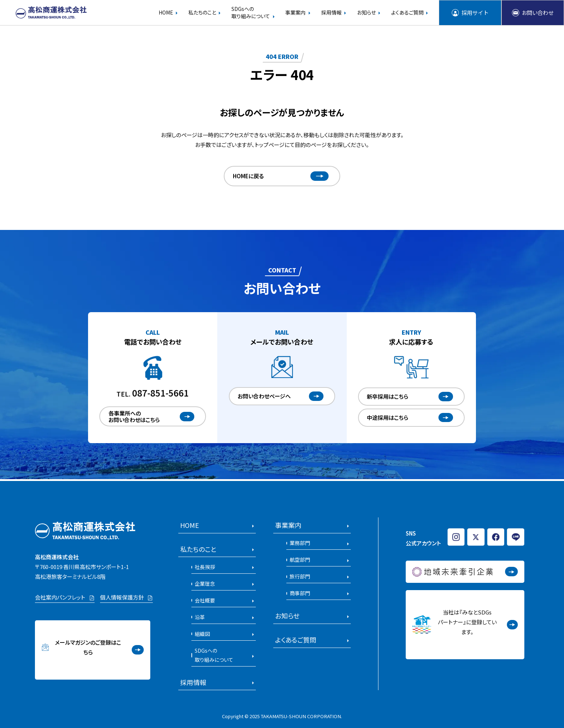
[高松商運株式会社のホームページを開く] (51, 13)
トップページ (270, 145)
